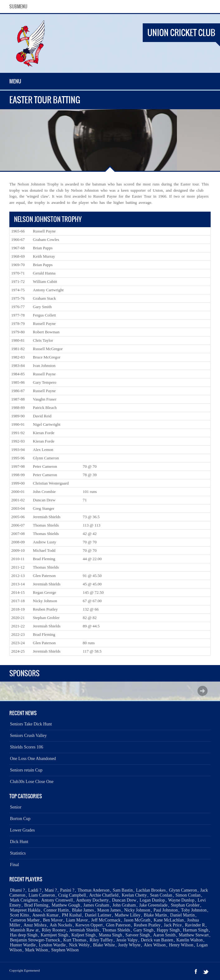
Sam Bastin (123, 890)
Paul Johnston (165, 910)
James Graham (96, 905)
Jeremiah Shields (84, 930)
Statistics (18, 853)
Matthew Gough (66, 905)
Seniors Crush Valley (28, 736)
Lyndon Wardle (52, 945)
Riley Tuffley (101, 940)
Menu (15, 81)
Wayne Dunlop (181, 900)
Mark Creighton (24, 900)
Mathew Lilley (128, 915)
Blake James (83, 910)
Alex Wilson (155, 945)
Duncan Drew (124, 900)
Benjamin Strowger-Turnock (35, 940)
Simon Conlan (188, 895)
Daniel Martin (182, 915)
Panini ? (67, 890)
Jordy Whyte (129, 945)
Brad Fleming (36, 905)
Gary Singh (143, 930)
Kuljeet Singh (83, 935)
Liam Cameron (42, 895)
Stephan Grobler (185, 905)
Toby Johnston (194, 910)
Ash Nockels (61, 925)
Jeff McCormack (106, 920)
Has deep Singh (24, 935)
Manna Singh (110, 935)
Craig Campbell (72, 895)
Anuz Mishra (35, 925)
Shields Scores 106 (27, 747)
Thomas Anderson (93, 890)
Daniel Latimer (98, 915)
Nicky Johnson (137, 910)
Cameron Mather (25, 920)
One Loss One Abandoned (33, 759)
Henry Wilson (181, 945)
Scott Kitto (19, 915)
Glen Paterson (118, 925)
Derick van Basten (157, 940)
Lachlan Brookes (151, 890)
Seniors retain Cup (26, 770)
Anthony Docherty (92, 900)
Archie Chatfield (104, 895)
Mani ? (51, 890)
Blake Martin (155, 915)
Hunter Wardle (23, 945)
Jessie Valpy (127, 940)
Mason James (109, 910)
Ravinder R (195, 925)
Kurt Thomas (75, 940)
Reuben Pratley (147, 925)
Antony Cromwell (57, 900)
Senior (16, 807)
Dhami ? (17, 890)
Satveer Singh (138, 935)
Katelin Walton (190, 940)
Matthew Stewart (194, 935)
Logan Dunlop (152, 900)
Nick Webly (79, 945)
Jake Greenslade (153, 905)
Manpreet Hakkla (25, 910)
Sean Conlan (161, 895)
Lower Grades (22, 830)
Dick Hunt (19, 842)
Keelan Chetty (134, 895)
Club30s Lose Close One (32, 782)
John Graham (124, 905)
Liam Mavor (77, 920)
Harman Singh (196, 930)
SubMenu (18, 7)
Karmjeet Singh (54, 935)
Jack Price (173, 925)
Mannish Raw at (24, 930)
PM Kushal (72, 915)
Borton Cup (20, 819)
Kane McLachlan (169, 920)
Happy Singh (168, 930)
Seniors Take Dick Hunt (31, 724)
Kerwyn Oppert (89, 925)
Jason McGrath (137, 920)
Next (203, 691)
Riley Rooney (54, 930)
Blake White (104, 945)
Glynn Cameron (183, 890)
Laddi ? (35, 890)
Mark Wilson (36, 950)
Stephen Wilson (65, 950)
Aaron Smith (164, 935)
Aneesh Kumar (45, 915)
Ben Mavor (53, 920)
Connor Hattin (56, 910)
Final (14, 865)
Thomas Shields (116, 930)
